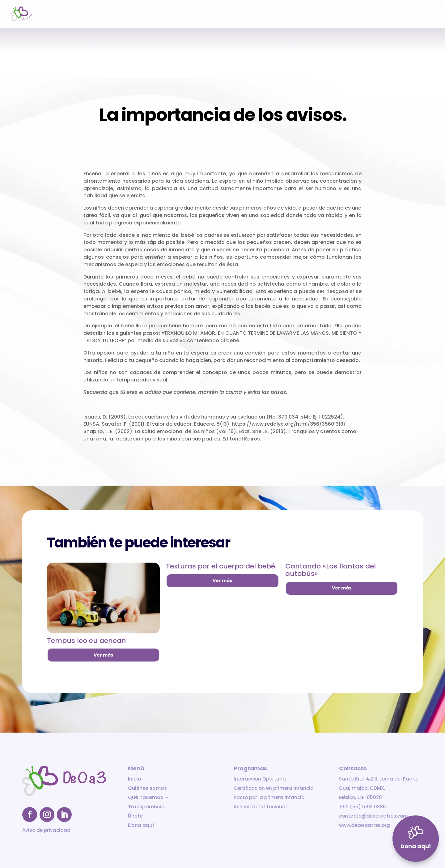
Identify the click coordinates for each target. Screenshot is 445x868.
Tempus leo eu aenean (87, 641)
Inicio (247, 14)
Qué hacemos (319, 14)
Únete (397, 14)
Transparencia (366, 14)
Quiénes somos (278, 14)
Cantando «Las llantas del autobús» (331, 570)
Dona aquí (423, 14)
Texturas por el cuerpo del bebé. (221, 566)
